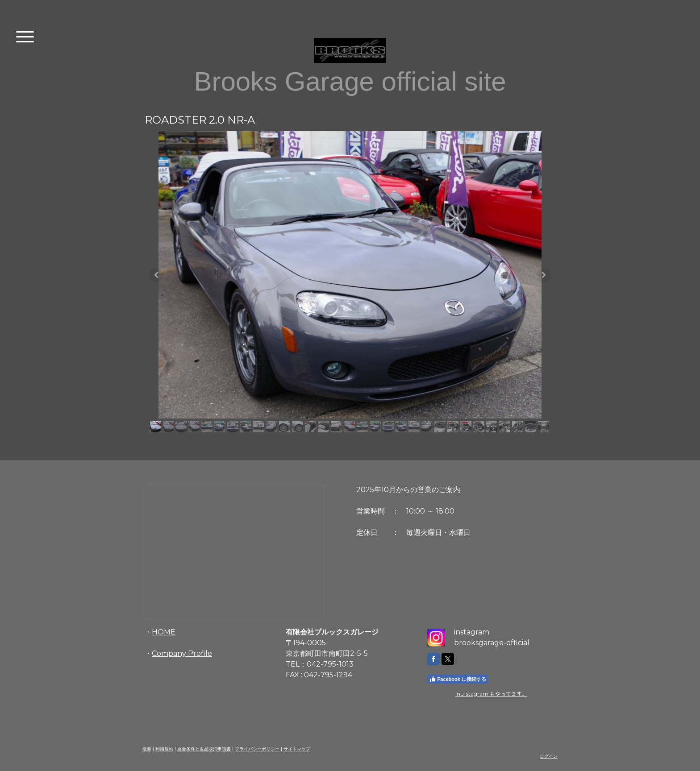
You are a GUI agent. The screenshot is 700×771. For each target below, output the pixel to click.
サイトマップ (297, 749)
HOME (164, 632)
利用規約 (164, 749)
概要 (147, 749)
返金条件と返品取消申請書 (204, 749)
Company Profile (182, 653)
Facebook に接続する (458, 679)
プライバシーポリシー (257, 749)
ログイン (549, 756)
